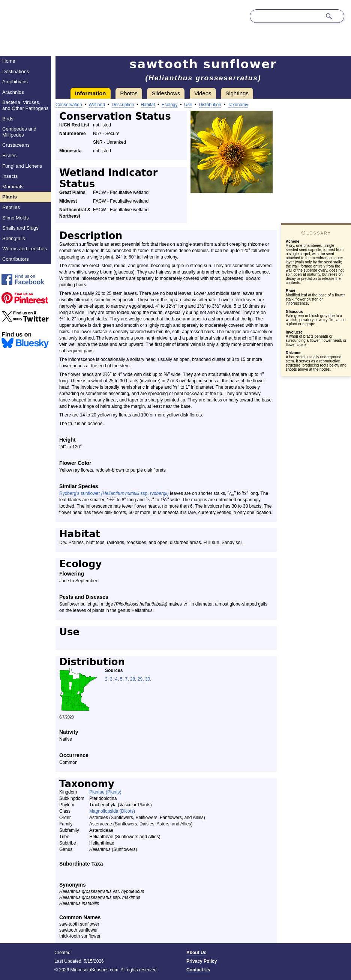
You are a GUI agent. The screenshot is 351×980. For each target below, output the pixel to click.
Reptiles (11, 207)
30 (148, 679)
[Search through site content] (286, 16)
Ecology (170, 105)
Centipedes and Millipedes (19, 132)
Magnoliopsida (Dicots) (112, 811)
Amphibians (15, 82)
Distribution (210, 105)
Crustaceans (16, 145)
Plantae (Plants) (105, 792)
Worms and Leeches (25, 249)
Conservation (69, 105)
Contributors (16, 259)
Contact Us (198, 970)
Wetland (97, 105)
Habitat (148, 105)
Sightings (237, 93)
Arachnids (13, 92)
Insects (10, 176)
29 (140, 679)
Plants (10, 197)
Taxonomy (238, 105)
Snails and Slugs (20, 228)
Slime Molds (16, 218)
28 (133, 679)
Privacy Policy (202, 961)
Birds (8, 119)
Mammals (13, 187)
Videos (203, 93)
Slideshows (166, 93)
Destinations (16, 71)
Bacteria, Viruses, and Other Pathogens (25, 105)
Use (188, 105)
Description (123, 105)
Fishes (9, 156)
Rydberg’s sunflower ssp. (114, 493)
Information (91, 93)
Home (9, 61)
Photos (129, 93)
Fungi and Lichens (22, 166)
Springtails (14, 238)
